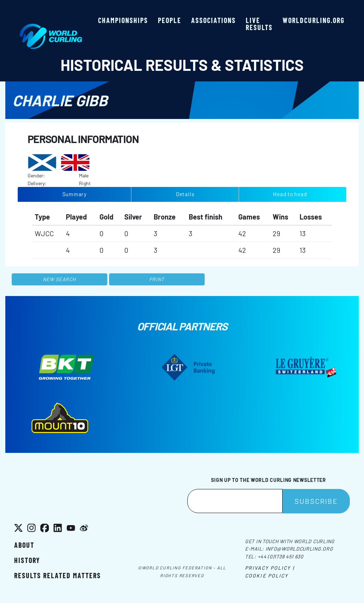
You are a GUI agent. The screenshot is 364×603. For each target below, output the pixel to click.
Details (185, 194)
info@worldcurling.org (299, 549)
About (24, 545)
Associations (214, 20)
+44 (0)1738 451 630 (281, 556)
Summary (75, 194)
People (170, 20)
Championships (123, 20)
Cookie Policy (267, 576)
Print (157, 279)
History (27, 560)
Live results (259, 24)
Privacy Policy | (270, 568)
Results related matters (58, 575)
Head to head (290, 194)
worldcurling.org (314, 20)
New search (59, 279)
